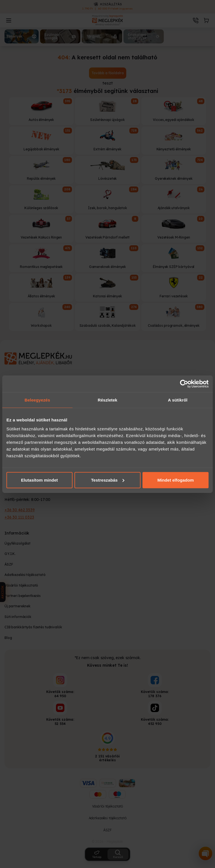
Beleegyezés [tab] (37, 400)
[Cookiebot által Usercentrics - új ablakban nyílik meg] (184, 384)
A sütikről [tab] (178, 400)
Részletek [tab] (107, 400)
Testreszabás (108, 480)
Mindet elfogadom (176, 480)
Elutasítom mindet (39, 480)
